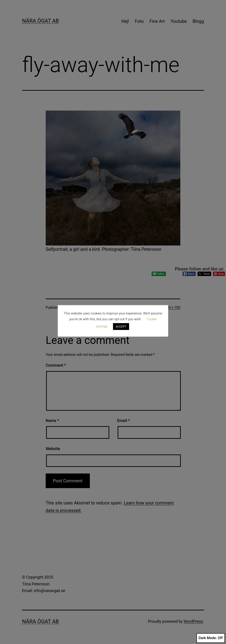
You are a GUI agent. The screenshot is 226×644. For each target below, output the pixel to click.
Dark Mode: (211, 638)
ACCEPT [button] (121, 327)
